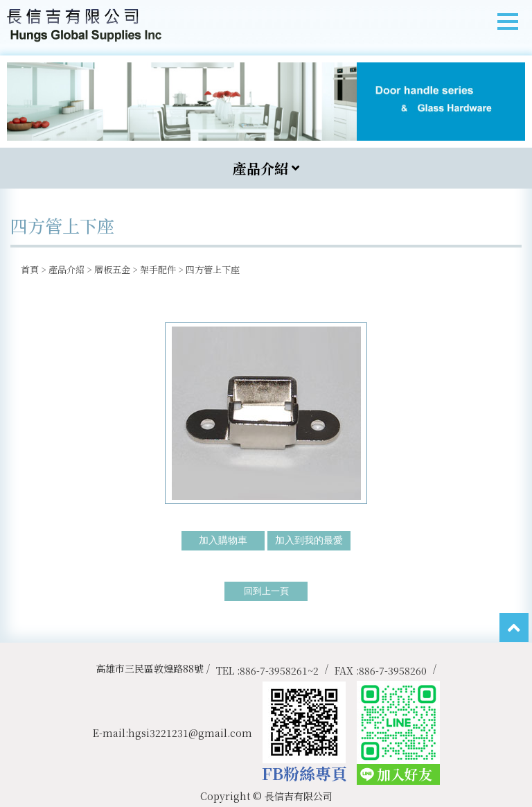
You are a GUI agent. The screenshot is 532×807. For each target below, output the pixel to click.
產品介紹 (66, 269)
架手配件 (158, 269)
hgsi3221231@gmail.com (190, 733)
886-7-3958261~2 (279, 670)
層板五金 (112, 269)
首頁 (30, 269)
